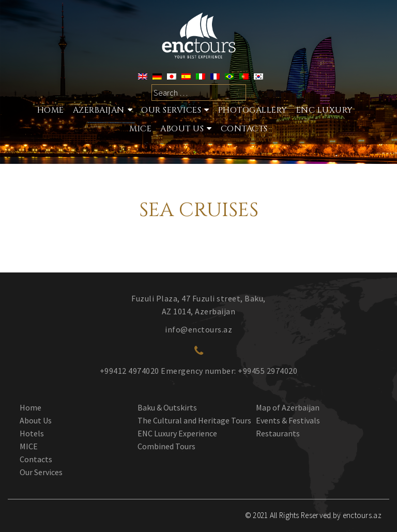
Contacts (244, 129)
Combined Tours (166, 446)
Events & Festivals (288, 420)
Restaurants (278, 433)
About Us (182, 129)
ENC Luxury (325, 110)
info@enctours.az (198, 329)
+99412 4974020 (129, 371)
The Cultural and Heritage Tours (194, 420)
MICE (140, 129)
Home (51, 110)
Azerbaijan (99, 110)
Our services (171, 110)
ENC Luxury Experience (177, 433)
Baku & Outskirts (167, 407)
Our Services (41, 472)
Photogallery (253, 110)
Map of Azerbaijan (288, 407)
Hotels (32, 433)
